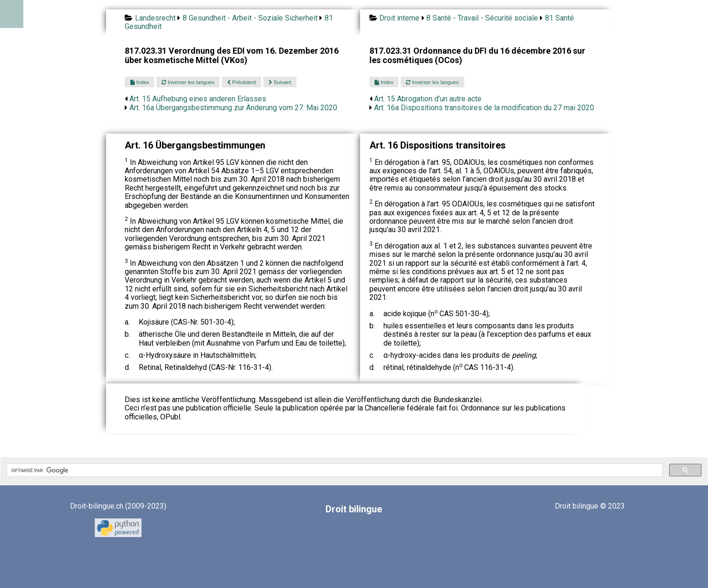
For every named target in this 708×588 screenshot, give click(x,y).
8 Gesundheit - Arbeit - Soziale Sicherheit (250, 18)
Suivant (280, 82)
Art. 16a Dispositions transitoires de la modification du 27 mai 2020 (484, 108)
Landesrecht (155, 18)
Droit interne (399, 18)
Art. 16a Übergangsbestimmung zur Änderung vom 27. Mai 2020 (233, 108)
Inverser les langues (188, 82)
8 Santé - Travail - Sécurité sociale (482, 18)
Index (140, 82)
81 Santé (559, 18)
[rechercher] (334, 470)
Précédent (241, 82)
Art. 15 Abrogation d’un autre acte (428, 99)
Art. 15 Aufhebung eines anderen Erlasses (198, 99)
